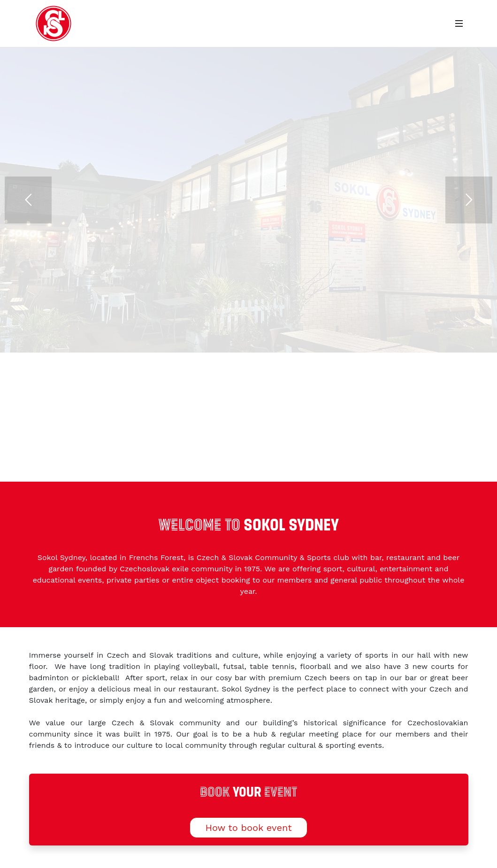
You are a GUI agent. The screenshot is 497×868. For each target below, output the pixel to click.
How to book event (248, 828)
